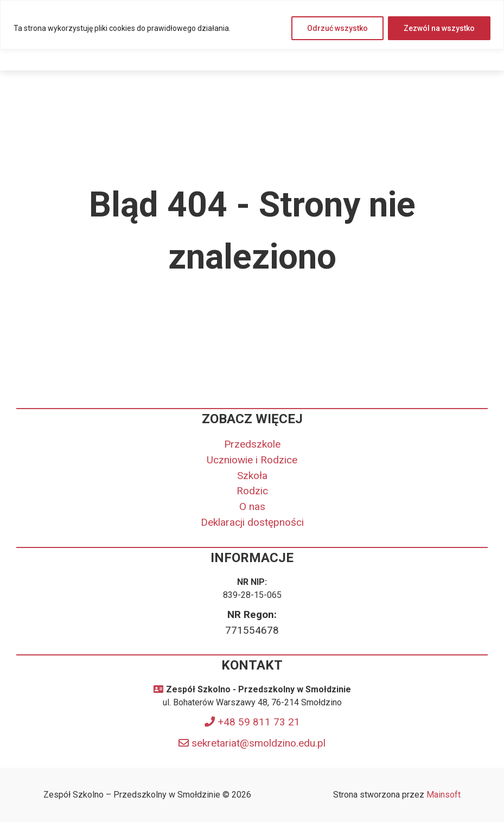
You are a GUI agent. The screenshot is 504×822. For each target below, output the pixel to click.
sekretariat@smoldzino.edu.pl (259, 743)
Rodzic (252, 491)
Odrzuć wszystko (337, 28)
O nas (252, 506)
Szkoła (252, 476)
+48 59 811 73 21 (259, 722)
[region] (252, 25)
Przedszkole (252, 444)
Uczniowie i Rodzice (252, 460)
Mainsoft (444, 795)
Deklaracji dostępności (252, 522)
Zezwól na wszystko (439, 28)
